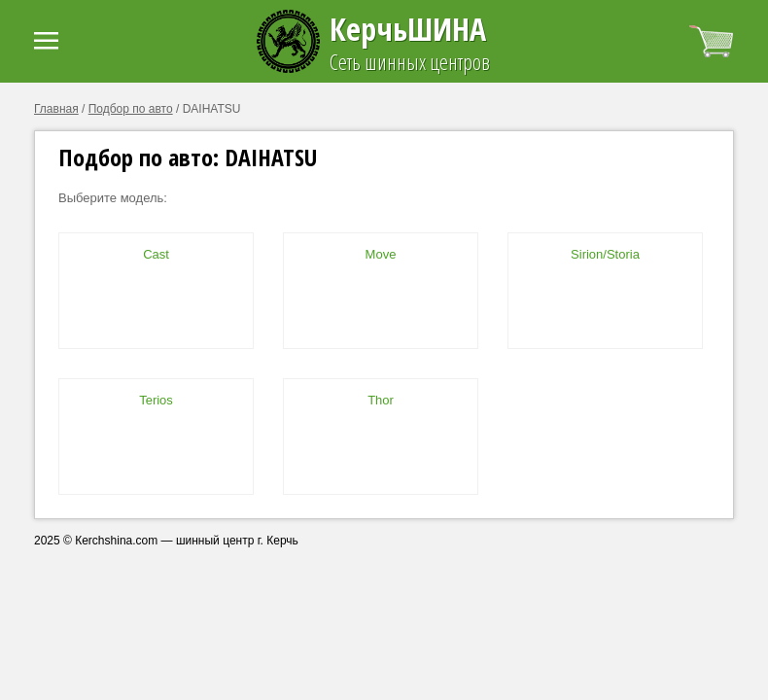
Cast (156, 254)
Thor (381, 400)
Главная (56, 109)
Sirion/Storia (605, 254)
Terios (156, 400)
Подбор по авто (131, 109)
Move (381, 254)
